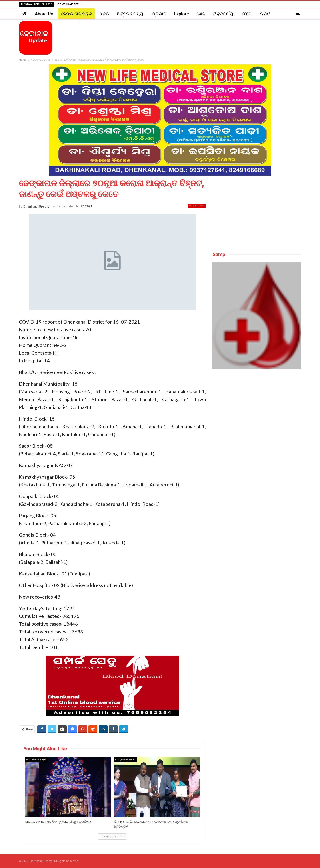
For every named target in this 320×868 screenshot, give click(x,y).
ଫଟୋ (247, 14)
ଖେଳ (201, 14)
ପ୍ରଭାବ (159, 14)
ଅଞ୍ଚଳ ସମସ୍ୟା (131, 14)
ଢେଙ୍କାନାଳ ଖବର (76, 14)
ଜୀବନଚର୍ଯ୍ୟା (224, 14)
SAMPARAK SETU (69, 4)
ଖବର (104, 14)
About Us (44, 14)
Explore (181, 14)
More (265, 14)
